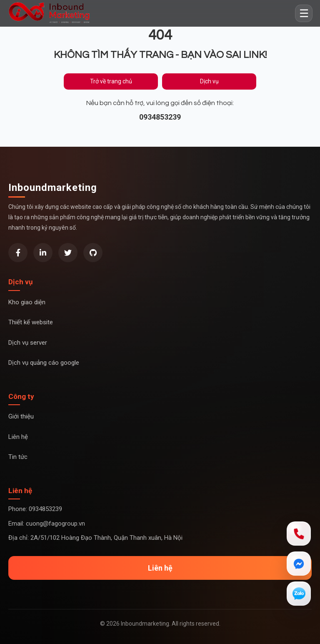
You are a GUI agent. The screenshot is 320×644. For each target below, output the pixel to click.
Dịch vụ (209, 81)
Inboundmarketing (53, 188)
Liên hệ (18, 437)
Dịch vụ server (28, 343)
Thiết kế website (31, 322)
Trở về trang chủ (111, 81)
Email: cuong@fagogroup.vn (47, 524)
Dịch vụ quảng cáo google (44, 363)
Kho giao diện (27, 302)
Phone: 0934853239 (35, 509)
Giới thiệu (21, 416)
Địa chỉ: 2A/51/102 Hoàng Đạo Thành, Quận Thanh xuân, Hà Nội (95, 538)
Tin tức (18, 457)
